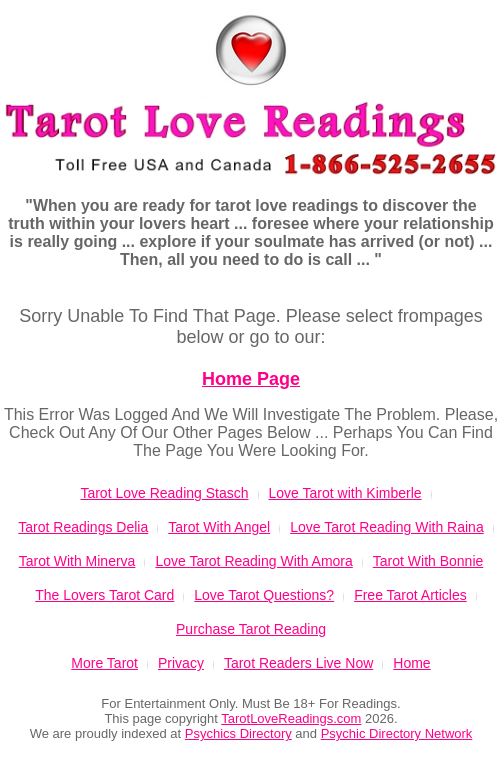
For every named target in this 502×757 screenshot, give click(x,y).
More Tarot (104, 663)
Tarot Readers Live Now (298, 663)
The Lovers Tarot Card (104, 595)
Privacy (181, 663)
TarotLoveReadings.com (291, 718)
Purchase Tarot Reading (251, 629)
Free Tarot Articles (410, 595)
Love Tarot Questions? (264, 595)
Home (411, 663)
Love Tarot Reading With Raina (387, 527)
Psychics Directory (238, 733)
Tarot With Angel (219, 527)
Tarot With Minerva (77, 561)
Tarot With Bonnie (428, 561)
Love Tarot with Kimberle (345, 493)
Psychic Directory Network (397, 733)
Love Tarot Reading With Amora (253, 561)
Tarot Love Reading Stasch (164, 493)
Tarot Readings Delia (83, 527)
